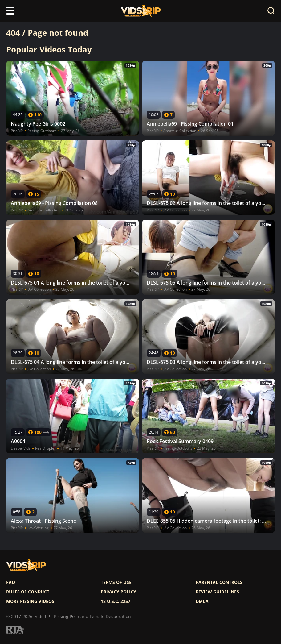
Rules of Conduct (28, 592)
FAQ (11, 582)
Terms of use (116, 582)
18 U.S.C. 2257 (116, 601)
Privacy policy (118, 592)
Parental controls (219, 582)
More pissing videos (30, 601)
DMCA (202, 601)
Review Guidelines (217, 592)
